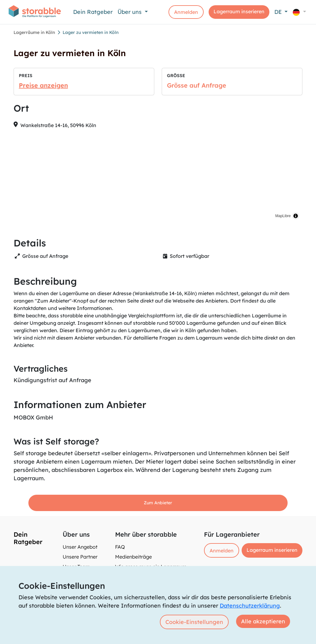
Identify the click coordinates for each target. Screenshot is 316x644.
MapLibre (283, 216)
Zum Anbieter (158, 503)
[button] (299, 12)
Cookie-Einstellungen (194, 622)
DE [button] (279, 12)
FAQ (120, 547)
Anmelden (186, 12)
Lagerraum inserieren (239, 11)
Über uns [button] (130, 12)
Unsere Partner (80, 557)
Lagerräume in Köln (34, 32)
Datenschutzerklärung (250, 606)
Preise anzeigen (43, 85)
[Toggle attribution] (296, 216)
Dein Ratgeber (93, 12)
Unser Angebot (80, 547)
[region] (158, 178)
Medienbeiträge (133, 557)
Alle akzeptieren (263, 621)
